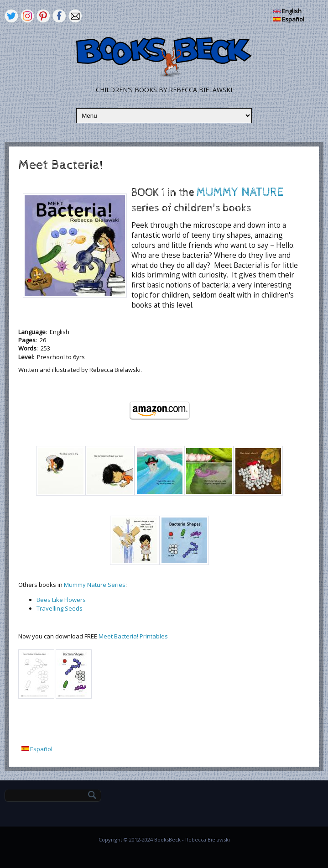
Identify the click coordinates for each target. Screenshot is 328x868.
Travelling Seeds (60, 608)
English (287, 11)
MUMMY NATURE (240, 192)
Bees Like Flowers (61, 600)
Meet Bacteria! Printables (133, 636)
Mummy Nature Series (95, 585)
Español (289, 19)
